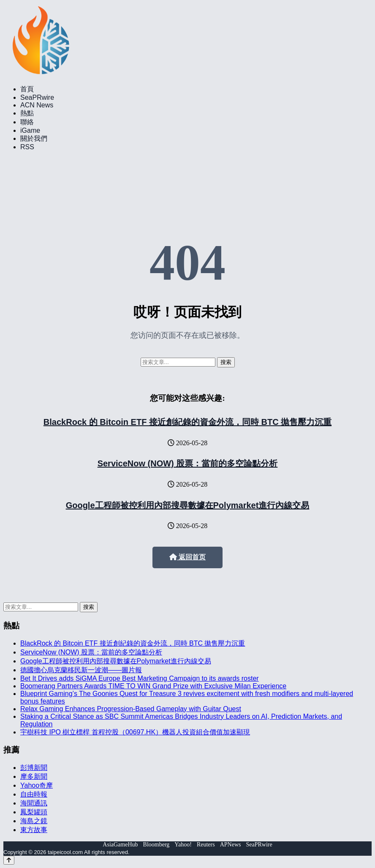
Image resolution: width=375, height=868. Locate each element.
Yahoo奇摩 (37, 785)
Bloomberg (156, 845)
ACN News (37, 105)
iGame (30, 130)
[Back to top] (9, 860)
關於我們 (34, 138)
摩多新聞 (34, 776)
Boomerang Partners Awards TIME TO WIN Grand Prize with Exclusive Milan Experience (153, 686)
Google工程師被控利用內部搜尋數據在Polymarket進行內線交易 (188, 505)
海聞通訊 (34, 803)
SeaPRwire (37, 97)
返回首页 (187, 557)
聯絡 (27, 122)
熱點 (27, 113)
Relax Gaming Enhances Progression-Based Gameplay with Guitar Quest (131, 709)
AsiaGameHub (120, 845)
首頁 (27, 89)
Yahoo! (183, 845)
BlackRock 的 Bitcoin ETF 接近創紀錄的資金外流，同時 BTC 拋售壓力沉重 (187, 422)
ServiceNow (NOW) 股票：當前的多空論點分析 (188, 463)
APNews (231, 845)
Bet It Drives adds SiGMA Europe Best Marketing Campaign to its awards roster (140, 678)
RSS (27, 147)
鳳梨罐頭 (34, 812)
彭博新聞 (34, 768)
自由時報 (34, 794)
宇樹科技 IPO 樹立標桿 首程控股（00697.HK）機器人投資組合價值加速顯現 (135, 732)
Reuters (206, 845)
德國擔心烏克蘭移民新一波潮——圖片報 (81, 670)
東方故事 (34, 830)
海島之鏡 (34, 821)
